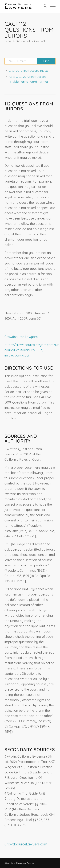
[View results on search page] (46, 61)
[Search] (44, 6)
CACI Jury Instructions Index (28, 71)
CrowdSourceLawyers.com (26, 844)
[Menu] (51, 6)
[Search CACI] (30, 61)
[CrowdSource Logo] (25, 6)
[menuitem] (44, 6)
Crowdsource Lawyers (21, 337)
